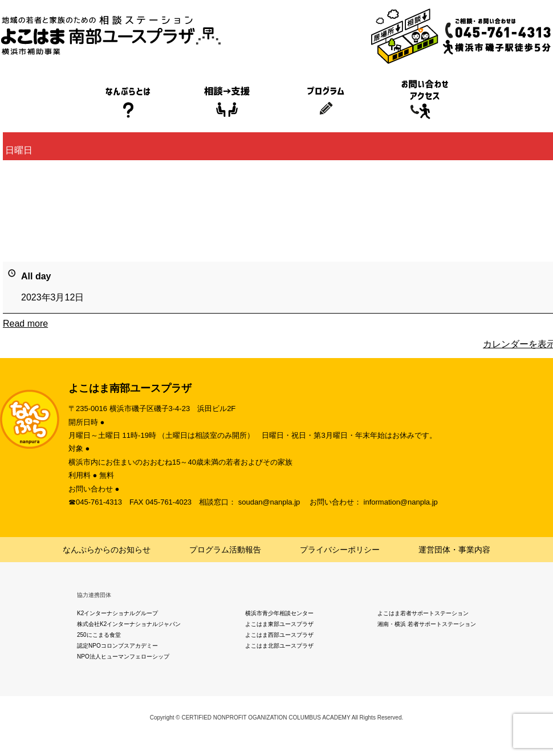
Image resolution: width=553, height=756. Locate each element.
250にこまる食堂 (99, 635)
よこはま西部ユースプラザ (279, 635)
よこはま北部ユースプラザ (279, 646)
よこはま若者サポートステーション (423, 613)
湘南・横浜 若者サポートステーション (427, 624)
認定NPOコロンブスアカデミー (117, 646)
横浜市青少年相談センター (279, 613)
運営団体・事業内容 (454, 550)
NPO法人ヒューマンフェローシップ (123, 657)
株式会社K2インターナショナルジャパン (129, 624)
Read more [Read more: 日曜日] (25, 324)
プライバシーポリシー (340, 550)
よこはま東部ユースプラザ (279, 624)
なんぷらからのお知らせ (107, 550)
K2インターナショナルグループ (117, 613)
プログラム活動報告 (225, 550)
